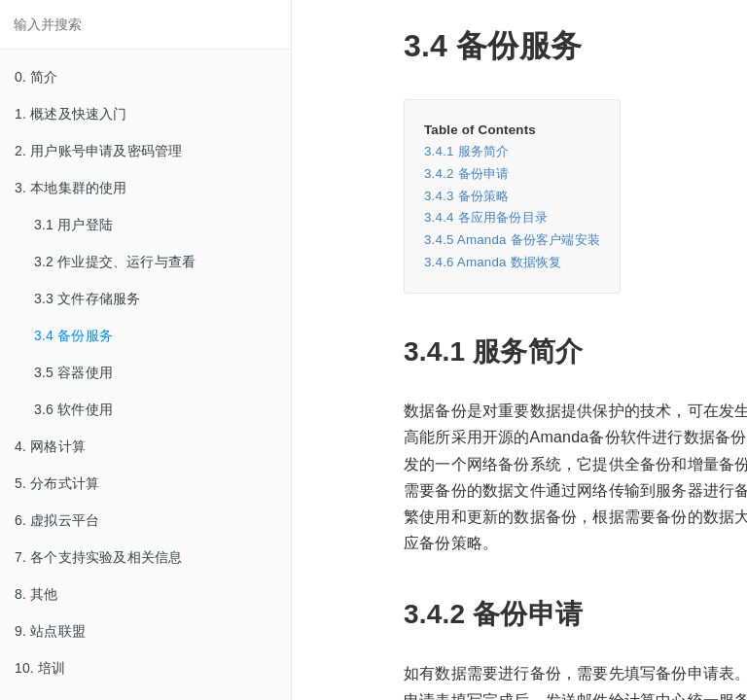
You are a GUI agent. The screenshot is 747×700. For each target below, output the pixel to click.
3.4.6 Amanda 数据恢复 (493, 262)
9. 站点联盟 (50, 631)
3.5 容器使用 (73, 372)
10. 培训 (40, 668)
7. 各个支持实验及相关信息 (98, 557)
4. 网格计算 (50, 446)
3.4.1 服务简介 (466, 151)
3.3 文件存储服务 (87, 298)
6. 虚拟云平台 (57, 520)
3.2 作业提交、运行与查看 (115, 262)
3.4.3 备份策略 (466, 196)
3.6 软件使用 (73, 409)
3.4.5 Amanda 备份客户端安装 (512, 240)
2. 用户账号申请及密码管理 (98, 151)
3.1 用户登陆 (73, 225)
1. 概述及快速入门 (71, 114)
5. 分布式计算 (57, 483)
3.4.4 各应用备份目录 (486, 217)
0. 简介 (36, 77)
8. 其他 (36, 594)
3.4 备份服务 (73, 335)
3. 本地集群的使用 (71, 188)
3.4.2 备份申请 (466, 174)
